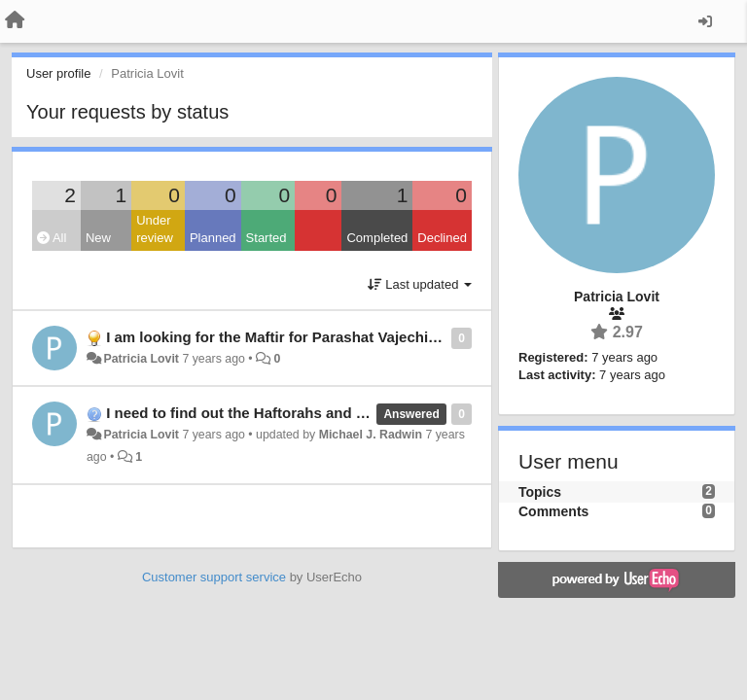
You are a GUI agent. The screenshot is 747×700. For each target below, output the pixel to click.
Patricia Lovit (141, 359)
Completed (377, 238)
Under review (155, 229)
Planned (213, 238)
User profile (58, 73)
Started (267, 238)
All (52, 238)
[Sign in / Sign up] (705, 21)
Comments (553, 511)
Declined (442, 238)
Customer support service (214, 577)
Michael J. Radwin (371, 435)
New (98, 238)
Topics (540, 492)
